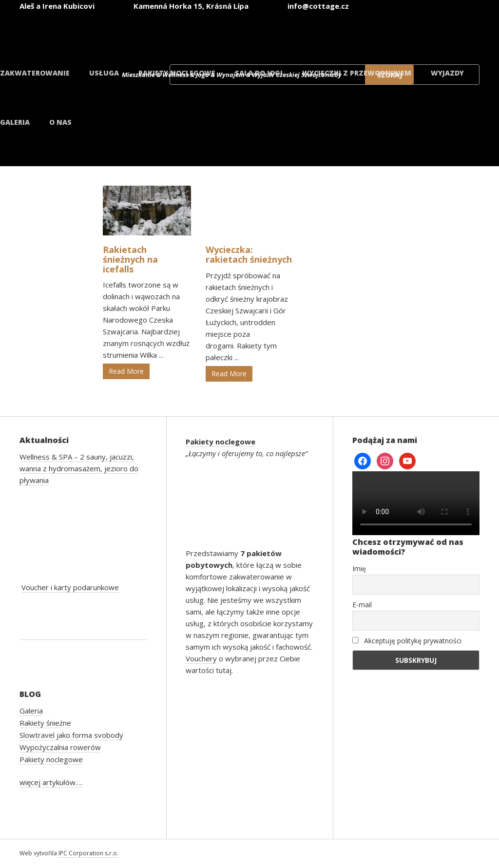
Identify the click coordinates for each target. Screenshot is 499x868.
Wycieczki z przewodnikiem (357, 73)
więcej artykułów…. (51, 782)
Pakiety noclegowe (177, 73)
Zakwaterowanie (35, 73)
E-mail (362, 605)
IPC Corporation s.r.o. (88, 853)
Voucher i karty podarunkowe (70, 587)
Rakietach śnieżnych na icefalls (130, 259)
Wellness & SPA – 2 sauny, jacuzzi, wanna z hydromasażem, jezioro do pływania (79, 468)
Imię (359, 569)
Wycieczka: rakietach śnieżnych (249, 254)
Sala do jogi (259, 73)
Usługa (104, 73)
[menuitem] (446, 33)
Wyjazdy (447, 73)
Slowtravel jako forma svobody (71, 735)
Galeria (15, 122)
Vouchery (201, 658)
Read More (126, 371)
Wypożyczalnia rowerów (60, 747)
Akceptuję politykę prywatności (407, 641)
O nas (60, 122)
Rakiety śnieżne (45, 723)
